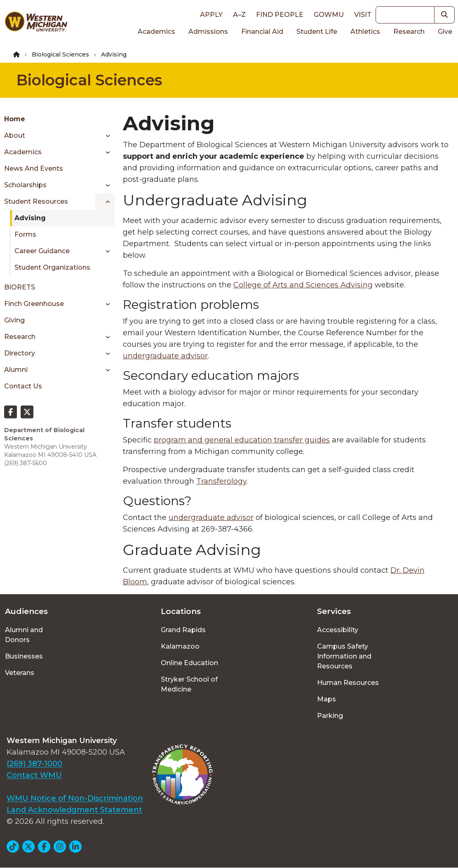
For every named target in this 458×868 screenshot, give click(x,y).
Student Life (317, 32)
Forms (25, 234)
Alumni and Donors (24, 635)
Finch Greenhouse (34, 304)
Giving (14, 320)
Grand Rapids (183, 630)
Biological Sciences (60, 54)
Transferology (221, 481)
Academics (156, 32)
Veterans (20, 673)
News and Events (34, 168)
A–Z (239, 15)
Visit (363, 15)
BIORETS (20, 287)
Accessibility (338, 630)
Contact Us (23, 386)
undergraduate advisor (165, 356)
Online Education (189, 663)
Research (409, 32)
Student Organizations (52, 267)
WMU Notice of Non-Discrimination (75, 798)
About (15, 135)
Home (15, 119)
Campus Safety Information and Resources (344, 656)
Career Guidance (42, 251)
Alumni (16, 370)
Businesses (24, 656)
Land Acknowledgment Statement (74, 810)
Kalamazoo (180, 646)
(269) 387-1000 (34, 764)
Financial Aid (262, 32)
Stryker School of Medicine (189, 684)
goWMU (329, 15)
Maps (326, 699)
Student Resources (36, 201)
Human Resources (348, 683)
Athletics (365, 32)
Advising (30, 218)
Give (445, 32)
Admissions (208, 32)
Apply (211, 15)
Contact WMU (34, 775)
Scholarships (25, 185)
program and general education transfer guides (242, 440)
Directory (20, 353)
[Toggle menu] (105, 136)
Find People (280, 15)
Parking (330, 716)
